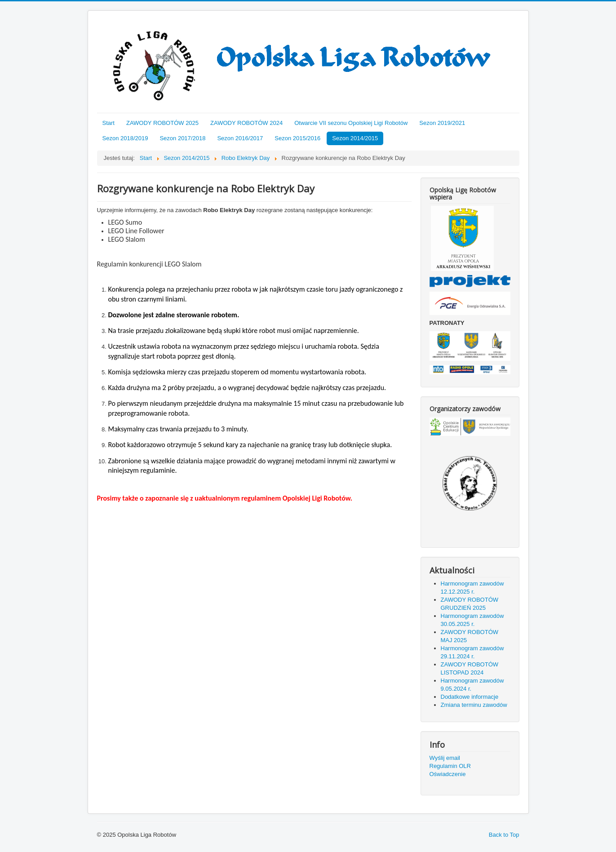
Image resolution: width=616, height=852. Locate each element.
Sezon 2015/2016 (297, 138)
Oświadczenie (448, 774)
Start (109, 123)
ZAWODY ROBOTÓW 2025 (162, 123)
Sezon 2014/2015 (355, 138)
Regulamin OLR (450, 766)
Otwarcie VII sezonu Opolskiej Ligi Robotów (351, 123)
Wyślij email (445, 758)
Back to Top (504, 835)
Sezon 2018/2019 (125, 138)
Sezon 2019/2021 (442, 123)
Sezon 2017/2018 (182, 138)
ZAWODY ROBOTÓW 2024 (246, 123)
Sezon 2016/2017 (240, 138)
